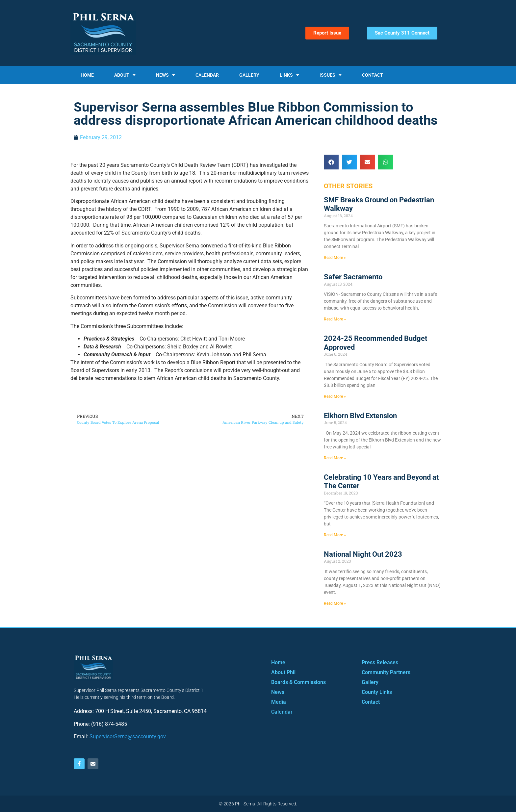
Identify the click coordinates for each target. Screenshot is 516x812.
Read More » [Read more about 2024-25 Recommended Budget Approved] (335, 396)
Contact (373, 75)
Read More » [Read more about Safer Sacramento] (335, 319)
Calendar (207, 75)
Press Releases (380, 662)
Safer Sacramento (353, 277)
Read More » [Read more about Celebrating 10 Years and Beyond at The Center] (335, 535)
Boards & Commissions (298, 682)
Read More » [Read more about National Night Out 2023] (335, 603)
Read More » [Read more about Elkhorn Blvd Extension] (335, 458)
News (166, 75)
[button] (331, 162)
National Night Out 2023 (363, 554)
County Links (377, 692)
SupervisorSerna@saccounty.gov (128, 736)
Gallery (249, 75)
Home (87, 75)
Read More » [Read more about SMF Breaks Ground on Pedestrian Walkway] (335, 258)
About (125, 75)
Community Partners (386, 672)
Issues (331, 75)
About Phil (283, 672)
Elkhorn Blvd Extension (360, 416)
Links (289, 75)
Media (279, 702)
